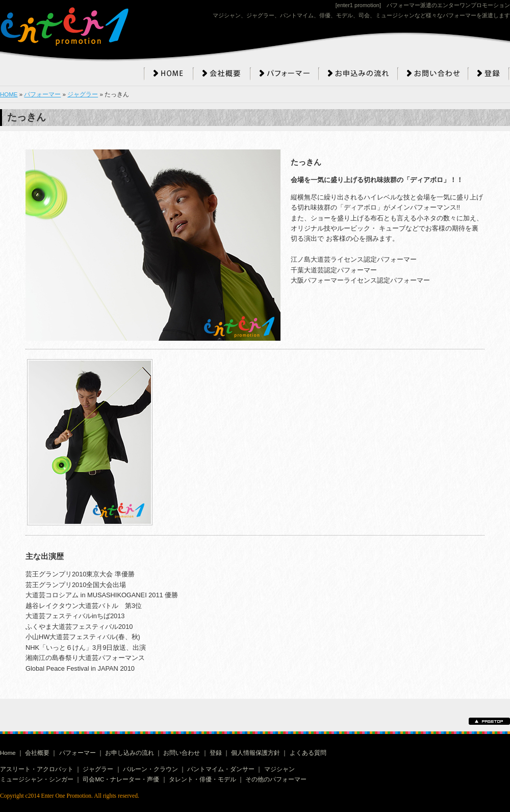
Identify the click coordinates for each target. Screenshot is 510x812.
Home (8, 753)
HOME (9, 94)
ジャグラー (83, 94)
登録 (216, 753)
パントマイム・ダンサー (221, 769)
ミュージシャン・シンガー (37, 779)
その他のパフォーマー (276, 779)
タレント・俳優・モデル (202, 779)
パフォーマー (42, 94)
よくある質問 (308, 753)
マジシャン (279, 769)
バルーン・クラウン (150, 769)
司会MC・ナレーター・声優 (121, 779)
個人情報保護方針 (256, 753)
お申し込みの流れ (130, 753)
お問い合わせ (182, 753)
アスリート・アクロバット (37, 769)
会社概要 (37, 753)
